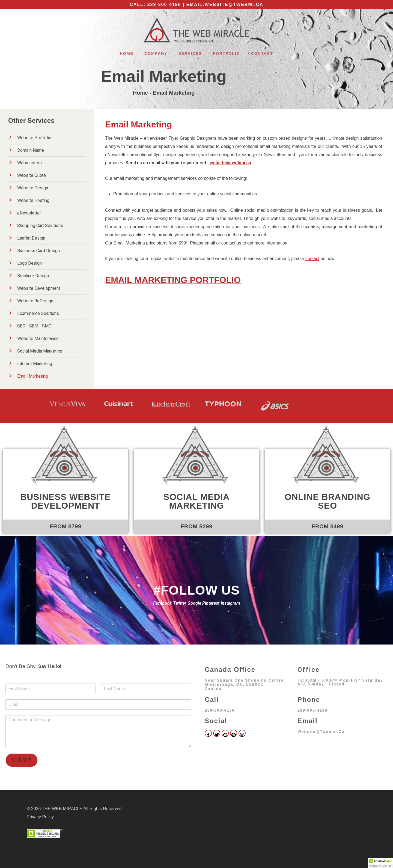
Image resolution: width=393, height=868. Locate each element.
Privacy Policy (40, 817)
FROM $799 (65, 526)
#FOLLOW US (196, 590)
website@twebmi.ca (234, 5)
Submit (22, 760)
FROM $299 (196, 526)
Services (190, 53)
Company (156, 53)
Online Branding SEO (327, 501)
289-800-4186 (164, 5)
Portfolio (227, 53)
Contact (262, 53)
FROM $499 (327, 526)
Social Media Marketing (196, 501)
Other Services (31, 120)
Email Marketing (164, 76)
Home (127, 53)
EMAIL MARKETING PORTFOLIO (173, 280)
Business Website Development (65, 501)
